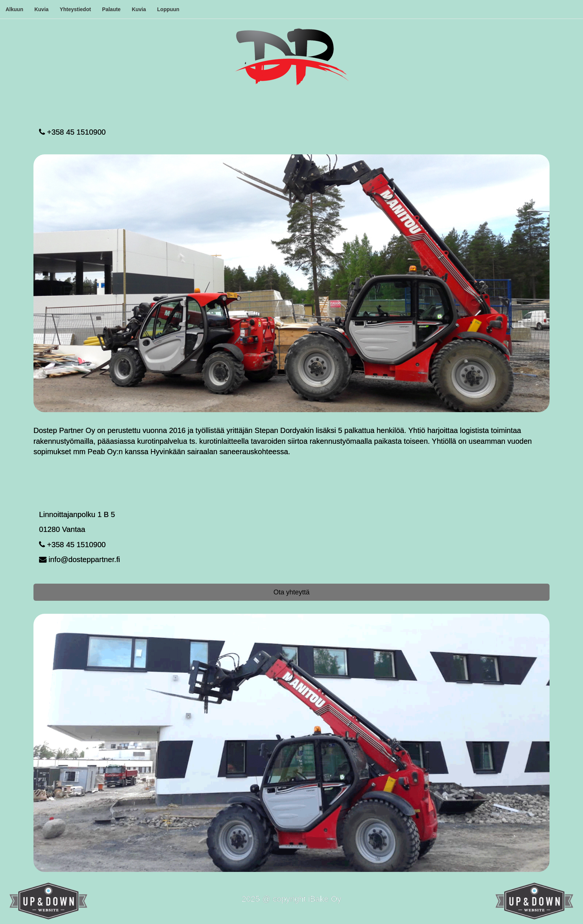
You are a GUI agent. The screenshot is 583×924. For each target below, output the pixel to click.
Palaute (112, 9)
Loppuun (168, 9)
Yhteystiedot (75, 9)
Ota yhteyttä (291, 592)
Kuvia (41, 9)
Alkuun (14, 9)
